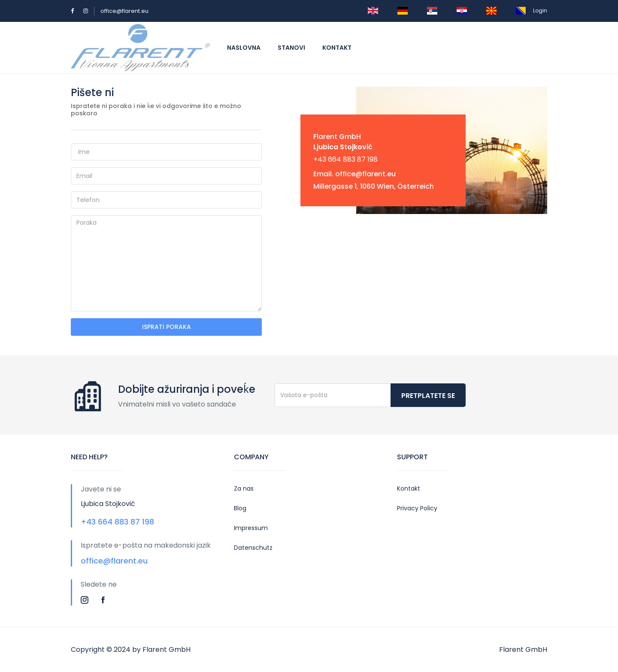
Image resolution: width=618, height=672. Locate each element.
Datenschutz (253, 548)
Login (540, 11)
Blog (240, 508)
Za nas (244, 488)
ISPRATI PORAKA (167, 327)
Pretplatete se (428, 396)
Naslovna (244, 48)
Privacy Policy (417, 508)
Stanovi (291, 48)
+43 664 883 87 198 (345, 159)
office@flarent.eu (124, 11)
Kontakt (337, 48)
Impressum (251, 528)
